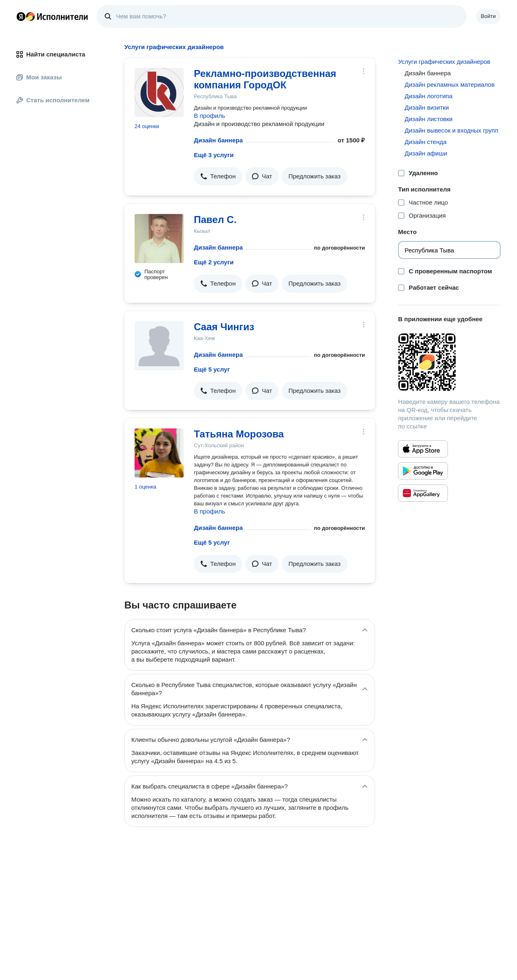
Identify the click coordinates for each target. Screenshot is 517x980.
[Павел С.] (159, 239)
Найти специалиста (51, 54)
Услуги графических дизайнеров (444, 62)
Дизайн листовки (428, 119)
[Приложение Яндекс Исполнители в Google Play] (423, 471)
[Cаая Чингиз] (159, 346)
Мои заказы (39, 77)
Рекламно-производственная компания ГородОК (265, 79)
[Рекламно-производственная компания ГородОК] (159, 92)
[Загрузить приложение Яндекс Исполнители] (449, 362)
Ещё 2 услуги (214, 262)
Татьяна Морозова (239, 434)
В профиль (209, 116)
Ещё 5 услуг (212, 369)
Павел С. (215, 220)
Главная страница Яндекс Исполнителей (52, 16)
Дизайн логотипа (428, 96)
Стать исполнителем (53, 100)
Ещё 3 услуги (214, 155)
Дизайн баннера (218, 140)
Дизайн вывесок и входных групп (451, 130)
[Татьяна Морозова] (159, 453)
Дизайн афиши (426, 153)
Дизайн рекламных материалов (450, 84)
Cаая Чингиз (224, 327)
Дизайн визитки (427, 107)
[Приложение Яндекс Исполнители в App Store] (423, 449)
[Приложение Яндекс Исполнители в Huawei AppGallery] (423, 493)
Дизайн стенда (426, 142)
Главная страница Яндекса (21, 16)
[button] (218, 176)
